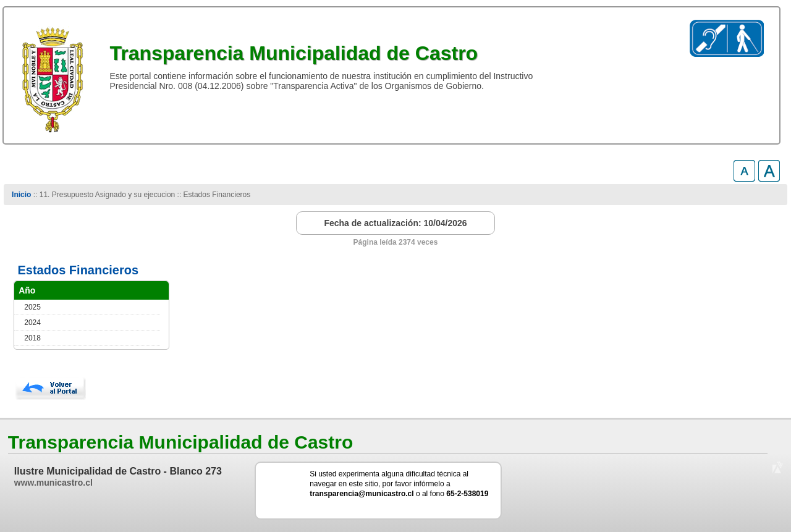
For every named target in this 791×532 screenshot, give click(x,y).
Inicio (21, 195)
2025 (32, 307)
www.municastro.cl (53, 483)
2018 (32, 338)
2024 (32, 323)
